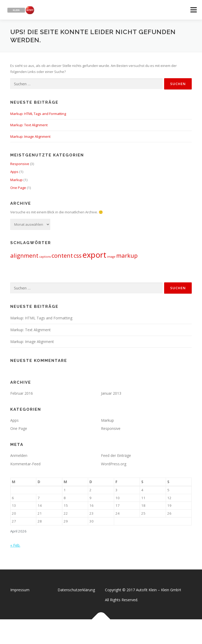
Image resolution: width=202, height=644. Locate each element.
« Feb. (15, 545)
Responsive (20, 164)
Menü (193, 10)
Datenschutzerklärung (76, 590)
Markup (16, 180)
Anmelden (19, 455)
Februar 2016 (22, 393)
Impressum (20, 590)
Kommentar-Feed (25, 464)
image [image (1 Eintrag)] (111, 257)
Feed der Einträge (116, 455)
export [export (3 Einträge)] (94, 255)
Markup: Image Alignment (30, 136)
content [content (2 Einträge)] (62, 255)
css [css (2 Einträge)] (78, 255)
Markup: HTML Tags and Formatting (38, 114)
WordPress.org (114, 464)
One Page (18, 188)
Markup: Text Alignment (29, 125)
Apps (14, 172)
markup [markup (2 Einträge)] (127, 255)
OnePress (106, 632)
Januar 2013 (111, 393)
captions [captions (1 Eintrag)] (45, 257)
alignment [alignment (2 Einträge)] (24, 255)
